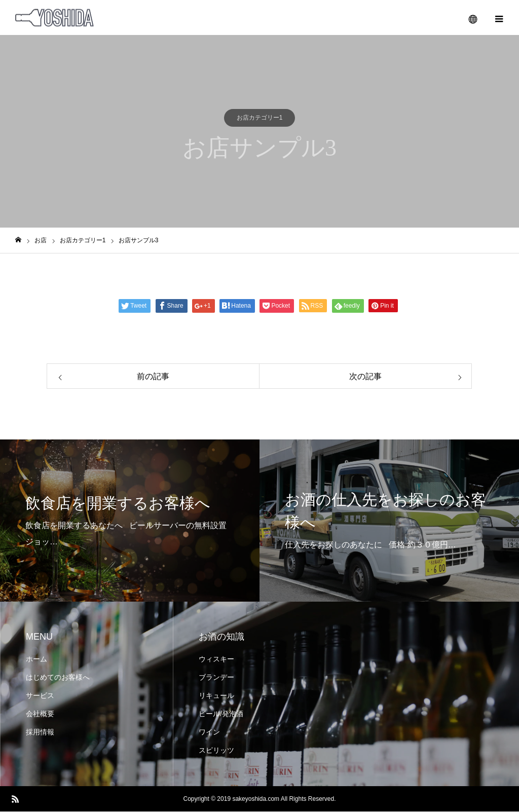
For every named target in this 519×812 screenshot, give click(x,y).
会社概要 (40, 714)
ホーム (36, 659)
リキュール (216, 696)
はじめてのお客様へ (58, 678)
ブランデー (216, 678)
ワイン (209, 732)
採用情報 (40, 732)
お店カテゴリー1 (260, 118)
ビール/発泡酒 (221, 714)
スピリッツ (216, 751)
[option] (130, 521)
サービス (40, 696)
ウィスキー (216, 659)
